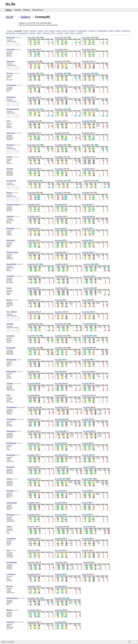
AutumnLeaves (13, 205)
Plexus (9, 193)
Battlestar (13, 65)
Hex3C (52, 31)
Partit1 (111, 31)
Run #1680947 (86, 97)
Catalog (17, 10)
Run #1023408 (59, 109)
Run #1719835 (31, 38)
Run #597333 (86, 169)
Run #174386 (86, 216)
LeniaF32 (60, 33)
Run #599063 (31, 204)
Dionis (9, 300)
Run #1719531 (59, 38)
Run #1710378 (31, 193)
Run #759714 (86, 312)
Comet (9, 157)
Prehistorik (11, 85)
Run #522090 (59, 276)
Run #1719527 (31, 97)
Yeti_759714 (12, 312)
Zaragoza (10, 336)
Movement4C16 (23, 33)
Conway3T (72, 31)
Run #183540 (86, 348)
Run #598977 (31, 216)
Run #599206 (31, 288)
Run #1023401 (59, 169)
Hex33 (65, 31)
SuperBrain (11, 264)
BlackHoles (14, 316)
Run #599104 (31, 276)
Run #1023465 (59, 348)
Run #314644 (58, 360)
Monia (72, 33)
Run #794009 (58, 336)
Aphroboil (11, 240)
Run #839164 (86, 61)
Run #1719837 (86, 49)
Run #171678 (58, 300)
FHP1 (53, 33)
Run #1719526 (31, 73)
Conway (10, 31)
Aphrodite (13, 41)
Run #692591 (59, 324)
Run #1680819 (86, 145)
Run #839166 (31, 61)
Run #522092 (31, 240)
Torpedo (10, 324)
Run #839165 (58, 61)
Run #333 (85, 300)
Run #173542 (86, 360)
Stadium (27, 10)
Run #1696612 (31, 133)
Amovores (11, 133)
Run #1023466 (31, 348)
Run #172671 (87, 264)
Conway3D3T (82, 31)
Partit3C (118, 31)
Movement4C (11, 33)
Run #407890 (86, 121)
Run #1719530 (86, 38)
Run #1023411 (31, 109)
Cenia (67, 33)
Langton (40, 31)
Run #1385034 (86, 157)
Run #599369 (86, 133)
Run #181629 (58, 240)
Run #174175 (58, 228)
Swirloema (11, 97)
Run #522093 (58, 216)
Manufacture (38, 10)
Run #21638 (85, 240)
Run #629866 (86, 193)
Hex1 (47, 31)
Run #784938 (58, 85)
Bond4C (32, 33)
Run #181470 (87, 288)
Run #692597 (87, 181)
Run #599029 (31, 252)
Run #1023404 (86, 109)
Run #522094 (58, 252)
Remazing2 (11, 360)
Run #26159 (85, 228)
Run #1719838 (59, 49)
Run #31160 (85, 204)
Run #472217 (58, 121)
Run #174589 (58, 204)
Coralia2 (10, 276)
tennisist (10, 145)
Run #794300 (31, 336)
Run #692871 (58, 133)
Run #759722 (58, 312)
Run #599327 (31, 371)
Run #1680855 (59, 157)
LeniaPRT (79, 33)
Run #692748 (31, 264)
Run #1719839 (31, 49)
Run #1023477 (59, 193)
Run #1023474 (31, 169)
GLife (10, 4)
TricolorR (33, 31)
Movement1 (126, 31)
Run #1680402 (59, 73)
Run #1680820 (59, 145)
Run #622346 (31, 121)
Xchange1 (46, 33)
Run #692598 (59, 181)
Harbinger (11, 38)
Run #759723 (31, 312)
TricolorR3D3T (102, 31)
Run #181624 (86, 252)
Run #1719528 (31, 145)
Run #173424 (58, 371)
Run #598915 (31, 228)
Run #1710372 (59, 97)
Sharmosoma (12, 252)
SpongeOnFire (13, 109)
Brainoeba (11, 348)
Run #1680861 (31, 85)
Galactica (10, 61)
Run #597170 (86, 85)
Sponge (13, 113)
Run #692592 (31, 324)
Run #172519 (87, 276)
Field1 (39, 33)
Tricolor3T (92, 31)
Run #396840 (86, 336)
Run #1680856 (31, 157)
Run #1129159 (86, 73)
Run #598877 (31, 300)
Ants (8, 121)
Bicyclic (10, 73)
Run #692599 (31, 181)
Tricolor (26, 31)
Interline (10, 216)
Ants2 (9, 288)
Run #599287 (31, 360)
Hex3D (59, 31)
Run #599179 (59, 288)
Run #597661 (59, 264)
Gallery (9, 10)
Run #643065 (87, 324)
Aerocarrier (11, 181)
